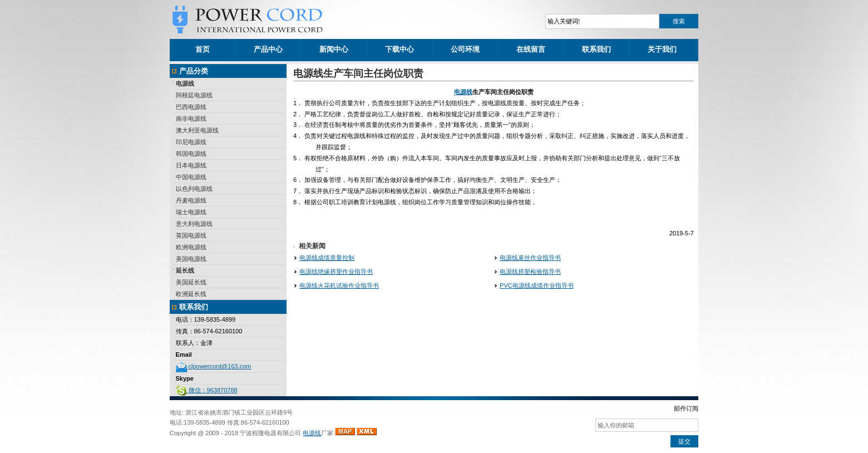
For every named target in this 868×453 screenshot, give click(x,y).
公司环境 (465, 49)
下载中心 (400, 49)
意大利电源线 (194, 224)
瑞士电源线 (191, 212)
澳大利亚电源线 (197, 130)
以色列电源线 (194, 189)
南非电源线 (191, 119)
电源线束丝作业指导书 (530, 258)
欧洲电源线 (191, 247)
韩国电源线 (191, 154)
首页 (203, 49)
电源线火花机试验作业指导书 (339, 285)
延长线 (185, 270)
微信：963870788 (207, 390)
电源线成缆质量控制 (327, 258)
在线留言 (531, 49)
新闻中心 (334, 49)
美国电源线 (191, 259)
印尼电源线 (191, 142)
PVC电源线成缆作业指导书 (537, 285)
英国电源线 (191, 235)
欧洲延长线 (191, 294)
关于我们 (662, 49)
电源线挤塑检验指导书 (530, 272)
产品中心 (268, 49)
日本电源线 (191, 165)
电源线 (185, 83)
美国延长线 (191, 282)
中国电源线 (191, 177)
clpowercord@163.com (214, 366)
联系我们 (596, 49)
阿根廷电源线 (194, 95)
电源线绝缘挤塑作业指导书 (336, 272)
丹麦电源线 (191, 200)
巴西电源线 (191, 107)
